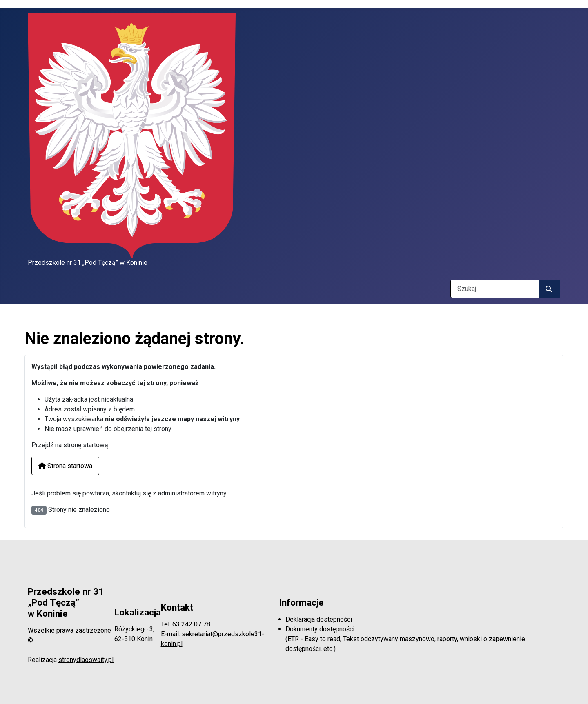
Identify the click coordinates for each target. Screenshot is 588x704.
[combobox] (495, 289)
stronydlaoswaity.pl (86, 660)
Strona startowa (65, 466)
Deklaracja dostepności (319, 619)
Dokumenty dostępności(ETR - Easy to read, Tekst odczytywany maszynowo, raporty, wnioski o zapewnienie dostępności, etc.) (405, 639)
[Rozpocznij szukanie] (549, 289)
